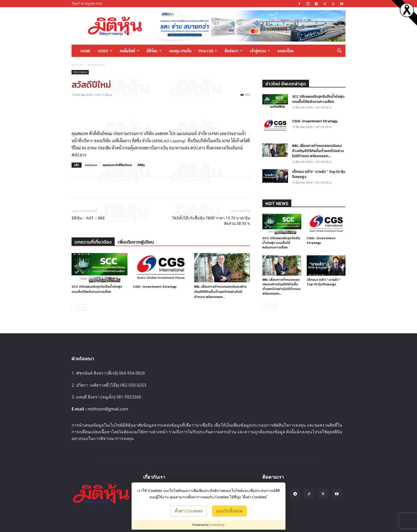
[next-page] (83, 308)
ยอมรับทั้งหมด (229, 511)
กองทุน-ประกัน (180, 51)
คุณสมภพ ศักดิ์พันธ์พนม (117, 165)
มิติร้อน (154, 51)
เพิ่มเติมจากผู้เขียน (136, 242)
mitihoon (91, 165)
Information (80, 72)
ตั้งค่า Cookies (189, 511)
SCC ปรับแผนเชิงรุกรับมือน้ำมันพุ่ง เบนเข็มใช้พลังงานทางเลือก (97, 289)
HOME (86, 51)
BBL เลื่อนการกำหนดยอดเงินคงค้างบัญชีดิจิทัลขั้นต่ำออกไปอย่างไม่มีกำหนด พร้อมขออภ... (220, 292)
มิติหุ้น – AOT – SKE (88, 218)
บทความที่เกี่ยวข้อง (93, 242)
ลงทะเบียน (286, 51)
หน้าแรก (77, 65)
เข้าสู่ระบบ (260, 51)
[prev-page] (75, 308)
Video (105, 51)
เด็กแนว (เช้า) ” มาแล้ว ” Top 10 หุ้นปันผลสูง (319, 174)
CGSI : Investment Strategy (155, 287)
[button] (339, 51)
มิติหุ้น (141, 165)
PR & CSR (208, 51)
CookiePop (217, 525)
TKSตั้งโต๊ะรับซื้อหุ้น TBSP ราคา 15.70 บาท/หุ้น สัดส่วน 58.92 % (211, 221)
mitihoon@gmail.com (108, 409)
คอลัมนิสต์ (130, 51)
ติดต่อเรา (234, 51)
